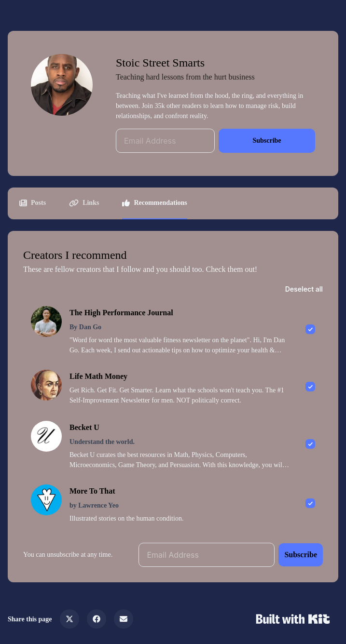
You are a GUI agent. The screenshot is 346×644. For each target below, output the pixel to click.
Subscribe (267, 141)
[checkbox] (173, 330)
